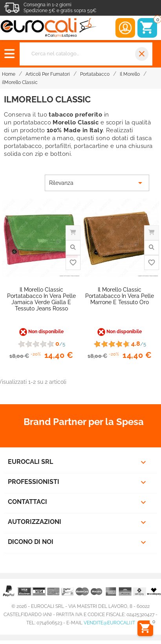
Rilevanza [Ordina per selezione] (97, 183)
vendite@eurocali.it (109, 623)
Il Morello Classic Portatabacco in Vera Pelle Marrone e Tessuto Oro (120, 296)
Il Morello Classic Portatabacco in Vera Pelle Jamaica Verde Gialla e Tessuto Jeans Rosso (41, 299)
